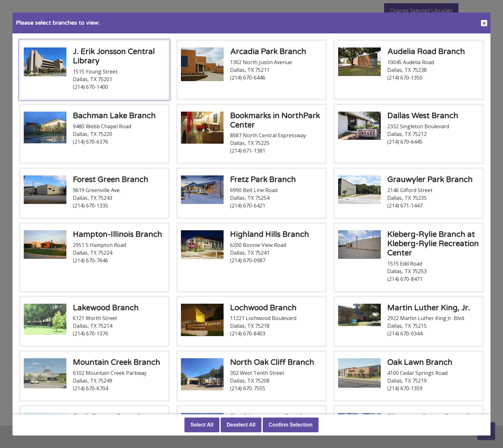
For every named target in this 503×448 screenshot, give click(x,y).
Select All (202, 425)
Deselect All (241, 425)
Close (484, 23)
